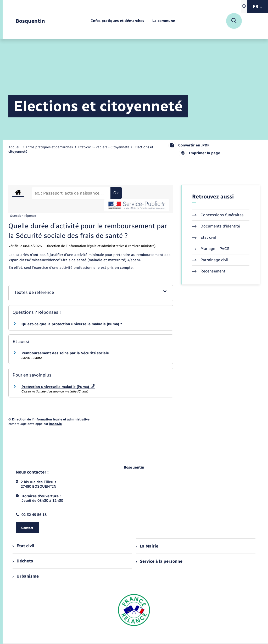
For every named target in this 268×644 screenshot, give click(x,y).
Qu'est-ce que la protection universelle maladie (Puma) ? (72, 324)
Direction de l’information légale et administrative (51, 419)
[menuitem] (118, 21)
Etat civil (204, 237)
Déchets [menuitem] (23, 561)
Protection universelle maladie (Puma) (58, 387)
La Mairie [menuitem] (147, 546)
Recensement (209, 271)
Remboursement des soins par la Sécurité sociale (65, 353)
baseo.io (55, 424)
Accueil (14, 147)
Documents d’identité (216, 226)
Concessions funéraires (218, 215)
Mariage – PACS (211, 249)
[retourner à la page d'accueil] (30, 21)
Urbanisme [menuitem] (26, 576)
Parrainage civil (210, 260)
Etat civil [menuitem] (23, 546)
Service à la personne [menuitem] (159, 561)
